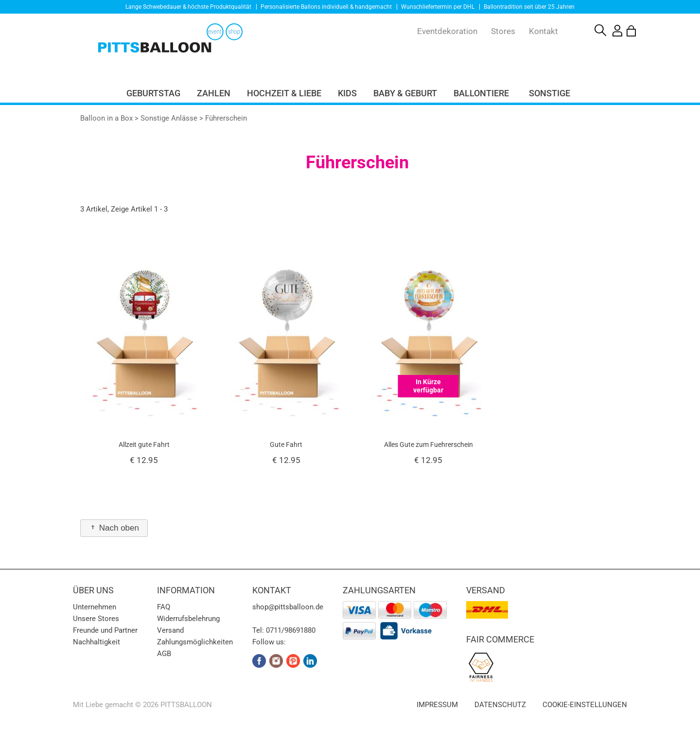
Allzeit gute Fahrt (144, 445)
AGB (164, 654)
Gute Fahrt (286, 445)
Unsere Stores (96, 619)
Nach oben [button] (114, 528)
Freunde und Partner (105, 630)
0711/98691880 (291, 630)
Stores (503, 31)
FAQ (164, 607)
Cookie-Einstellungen (585, 705)
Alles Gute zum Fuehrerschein (429, 445)
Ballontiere (481, 93)
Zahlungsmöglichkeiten (195, 642)
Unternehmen (95, 607)
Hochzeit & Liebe (284, 93)
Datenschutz (500, 705)
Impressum (437, 705)
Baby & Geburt (405, 93)
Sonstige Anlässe (169, 118)
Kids (347, 93)
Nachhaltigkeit (96, 642)
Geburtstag (153, 93)
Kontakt (543, 31)
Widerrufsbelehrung (188, 619)
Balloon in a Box (106, 118)
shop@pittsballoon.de (288, 607)
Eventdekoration (447, 31)
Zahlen (214, 93)
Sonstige (550, 93)
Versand (170, 630)
